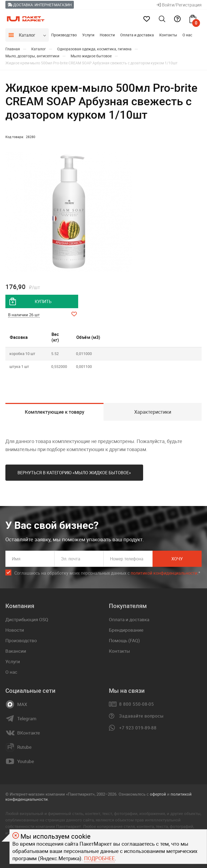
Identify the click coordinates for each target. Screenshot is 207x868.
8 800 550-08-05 (137, 704)
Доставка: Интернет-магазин (40, 5)
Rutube (24, 747)
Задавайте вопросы (141, 716)
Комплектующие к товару (55, 412)
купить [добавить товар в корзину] (43, 301)
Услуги (88, 35)
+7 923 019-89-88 (138, 728)
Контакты (168, 35)
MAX (22, 704)
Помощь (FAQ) (124, 640)
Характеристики (153, 412)
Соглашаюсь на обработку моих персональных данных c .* (107, 573)
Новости (107, 35)
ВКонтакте (29, 733)
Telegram (27, 719)
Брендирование (126, 630)
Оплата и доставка (137, 35)
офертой (158, 794)
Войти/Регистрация (179, 5)
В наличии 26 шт (24, 315)
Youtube (26, 761)
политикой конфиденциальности (164, 573)
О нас (187, 35)
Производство (64, 35)
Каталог (27, 35)
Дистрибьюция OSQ (27, 619)
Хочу (177, 559)
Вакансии (16, 651)
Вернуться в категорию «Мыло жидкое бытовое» (74, 473)
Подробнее (99, 858)
